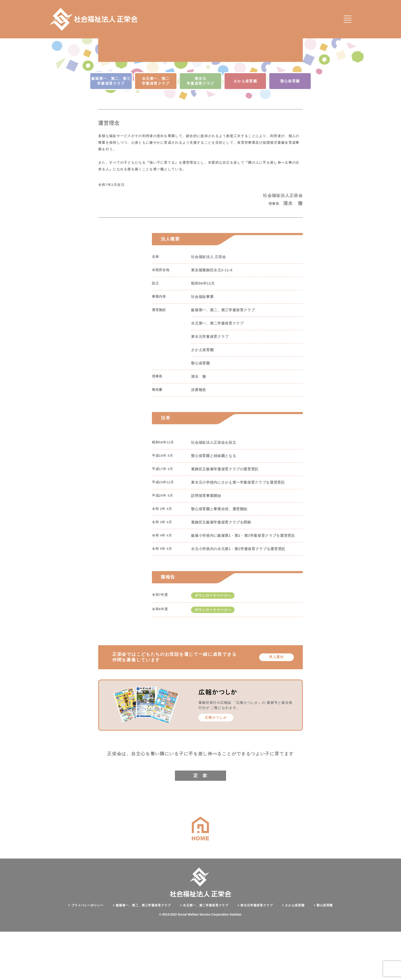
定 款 (201, 824)
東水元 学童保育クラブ (201, 130)
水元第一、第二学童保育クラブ (204, 954)
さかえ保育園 (245, 130)
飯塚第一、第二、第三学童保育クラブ (142, 954)
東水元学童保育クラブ (255, 954)
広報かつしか (216, 766)
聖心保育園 (290, 130)
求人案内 (276, 705)
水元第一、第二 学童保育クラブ (156, 130)
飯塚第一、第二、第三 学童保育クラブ (111, 130)
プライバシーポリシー (86, 954)
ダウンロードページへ (213, 644)
